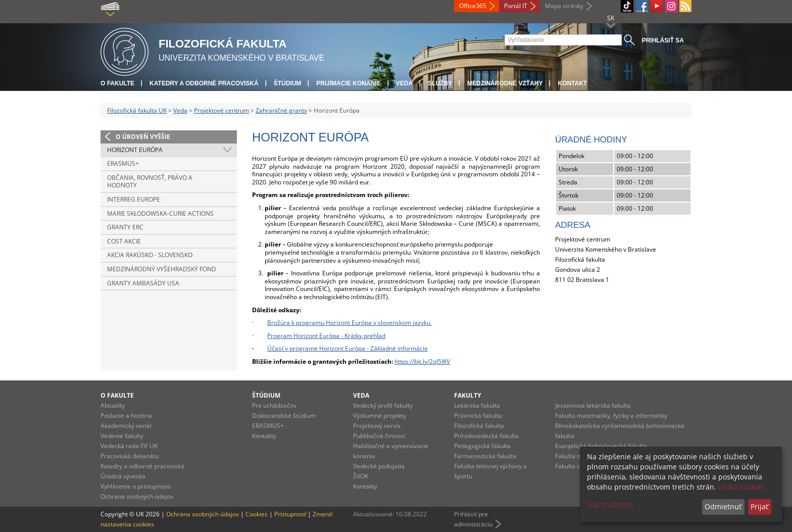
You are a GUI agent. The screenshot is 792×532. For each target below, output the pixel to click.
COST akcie (124, 241)
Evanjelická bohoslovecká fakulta (601, 446)
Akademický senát (126, 426)
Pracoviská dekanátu (130, 456)
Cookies (257, 514)
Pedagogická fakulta (482, 446)
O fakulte (117, 83)
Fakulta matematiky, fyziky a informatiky (611, 416)
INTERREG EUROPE (134, 199)
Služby (440, 83)
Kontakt (572, 83)
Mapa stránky (564, 6)
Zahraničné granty (281, 110)
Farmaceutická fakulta (485, 456)
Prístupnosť (290, 514)
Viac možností (610, 504)
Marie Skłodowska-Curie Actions (160, 213)
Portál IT (516, 6)
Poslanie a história (126, 416)
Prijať (759, 506)
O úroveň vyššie (143, 137)
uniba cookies (741, 487)
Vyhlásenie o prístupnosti (136, 486)
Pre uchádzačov (274, 405)
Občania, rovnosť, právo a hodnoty (150, 182)
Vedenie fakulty (122, 436)
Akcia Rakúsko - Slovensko (150, 255)
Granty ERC (125, 227)
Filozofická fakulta (479, 426)
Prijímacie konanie (348, 83)
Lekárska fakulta (477, 405)
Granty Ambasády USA (143, 283)
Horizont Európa (135, 150)
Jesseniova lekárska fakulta (593, 405)
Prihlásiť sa (663, 40)
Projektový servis (377, 426)
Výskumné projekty (380, 416)
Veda (404, 83)
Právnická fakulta (478, 416)
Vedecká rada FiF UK (129, 446)
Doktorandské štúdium (284, 416)
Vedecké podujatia (379, 466)
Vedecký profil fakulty (383, 405)
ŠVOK (361, 476)
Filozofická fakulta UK (137, 110)
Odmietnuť (723, 506)
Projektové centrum (221, 110)
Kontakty (264, 436)
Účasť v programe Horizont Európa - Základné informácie (348, 348)
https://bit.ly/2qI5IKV (422, 361)
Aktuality (113, 405)
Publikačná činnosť (379, 436)
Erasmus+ (123, 163)
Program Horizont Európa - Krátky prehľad (326, 336)
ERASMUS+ (268, 426)
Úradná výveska (123, 476)
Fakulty (467, 395)
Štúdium (288, 83)
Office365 (473, 6)
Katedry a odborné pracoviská (204, 83)
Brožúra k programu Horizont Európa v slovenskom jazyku (350, 323)
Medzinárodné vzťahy (505, 83)
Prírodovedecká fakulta (486, 436)
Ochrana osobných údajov (137, 496)
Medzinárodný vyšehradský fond (162, 269)
